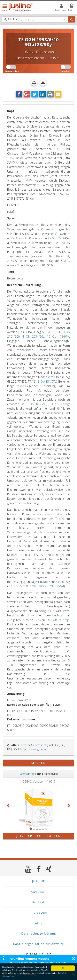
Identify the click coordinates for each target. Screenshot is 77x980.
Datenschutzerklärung (39, 933)
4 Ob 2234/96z (33, 336)
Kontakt (38, 902)
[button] (8, 805)
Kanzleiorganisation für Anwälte (38, 944)
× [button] (74, 959)
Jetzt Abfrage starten (38, 836)
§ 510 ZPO (57, 238)
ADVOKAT (39, 892)
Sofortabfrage (28, 774)
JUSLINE (38, 881)
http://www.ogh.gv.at (34, 749)
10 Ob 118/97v (58, 336)
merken (38, 763)
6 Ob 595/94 (56, 586)
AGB (38, 923)
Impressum (39, 913)
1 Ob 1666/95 (36, 404)
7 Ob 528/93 (38, 586)
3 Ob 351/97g (47, 381)
